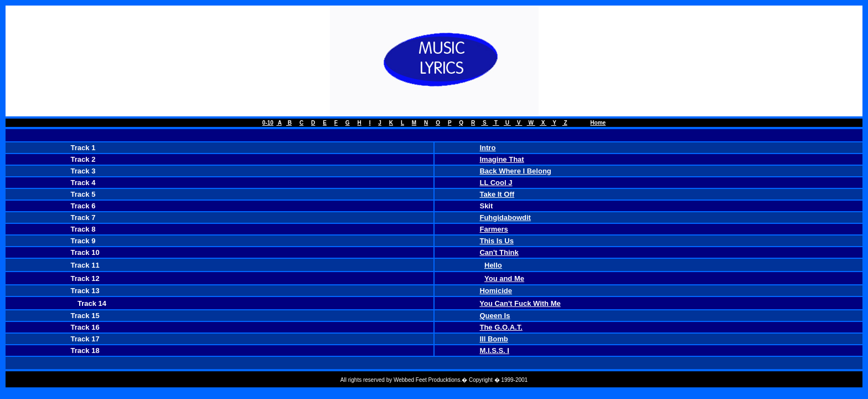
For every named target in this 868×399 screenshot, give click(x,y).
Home (598, 123)
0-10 (268, 123)
